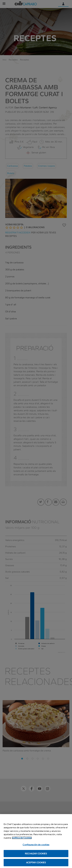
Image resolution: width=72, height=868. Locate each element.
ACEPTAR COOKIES (36, 863)
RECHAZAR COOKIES (36, 854)
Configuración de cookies (36, 845)
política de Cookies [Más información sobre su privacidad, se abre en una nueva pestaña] (22, 838)
